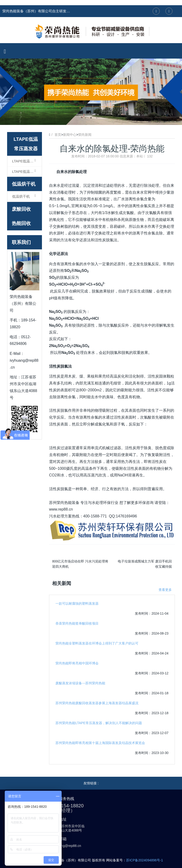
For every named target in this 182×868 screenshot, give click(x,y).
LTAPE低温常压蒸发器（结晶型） (27, 171)
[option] (91, 92)
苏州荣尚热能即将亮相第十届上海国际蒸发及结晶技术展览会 (100, 743)
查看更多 (165, 590)
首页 (58, 135)
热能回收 (21, 223)
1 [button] (85, 118)
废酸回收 (21, 209)
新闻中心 (70, 135)
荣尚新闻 (85, 135)
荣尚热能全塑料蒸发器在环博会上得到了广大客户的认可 (97, 643)
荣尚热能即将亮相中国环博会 (77, 663)
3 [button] (97, 118)
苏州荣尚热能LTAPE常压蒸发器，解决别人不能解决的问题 (99, 723)
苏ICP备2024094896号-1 (145, 860)
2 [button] (91, 118)
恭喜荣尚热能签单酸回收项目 (77, 623)
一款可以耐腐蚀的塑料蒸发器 (77, 603)
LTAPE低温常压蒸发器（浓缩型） (27, 161)
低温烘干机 (24, 184)
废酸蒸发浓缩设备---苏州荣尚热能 (80, 683)
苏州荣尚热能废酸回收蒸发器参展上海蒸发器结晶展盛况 (97, 703)
